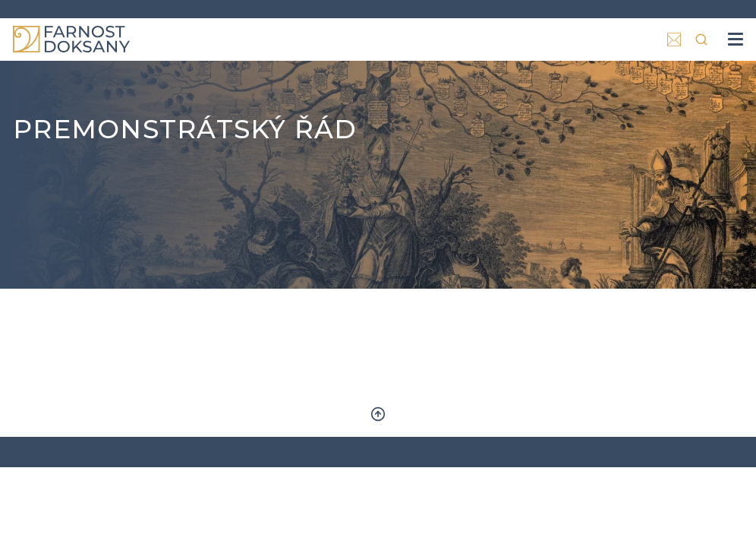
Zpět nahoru (378, 414)
